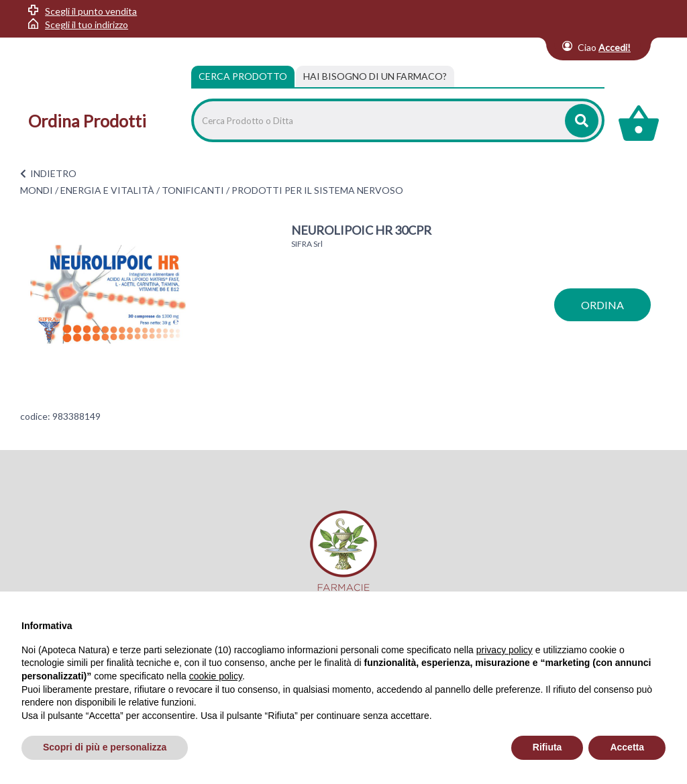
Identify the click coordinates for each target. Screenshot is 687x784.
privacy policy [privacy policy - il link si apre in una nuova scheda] (505, 650)
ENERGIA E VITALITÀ (107, 190)
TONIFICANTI (193, 190)
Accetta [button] (627, 747)
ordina (602, 305)
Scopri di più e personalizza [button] (105, 747)
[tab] (375, 76)
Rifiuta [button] (547, 747)
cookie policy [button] (216, 676)
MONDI (37, 190)
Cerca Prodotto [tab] (243, 76)
